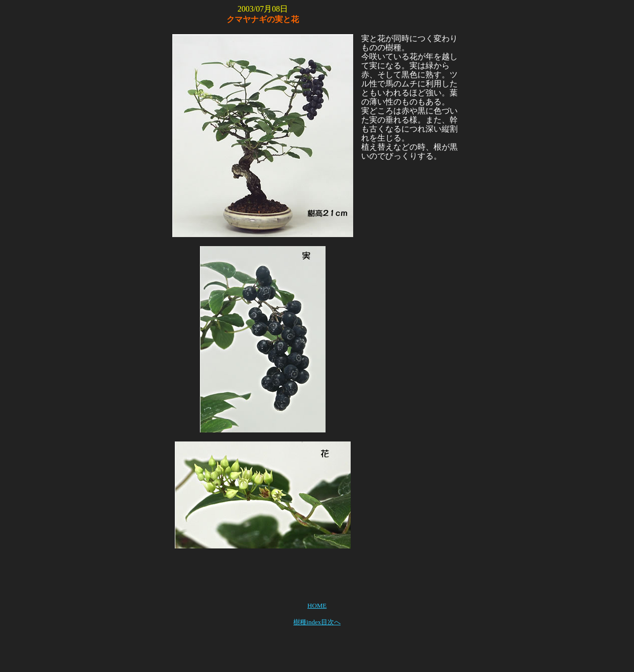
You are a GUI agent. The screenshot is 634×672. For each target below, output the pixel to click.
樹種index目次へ (317, 622)
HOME (317, 605)
